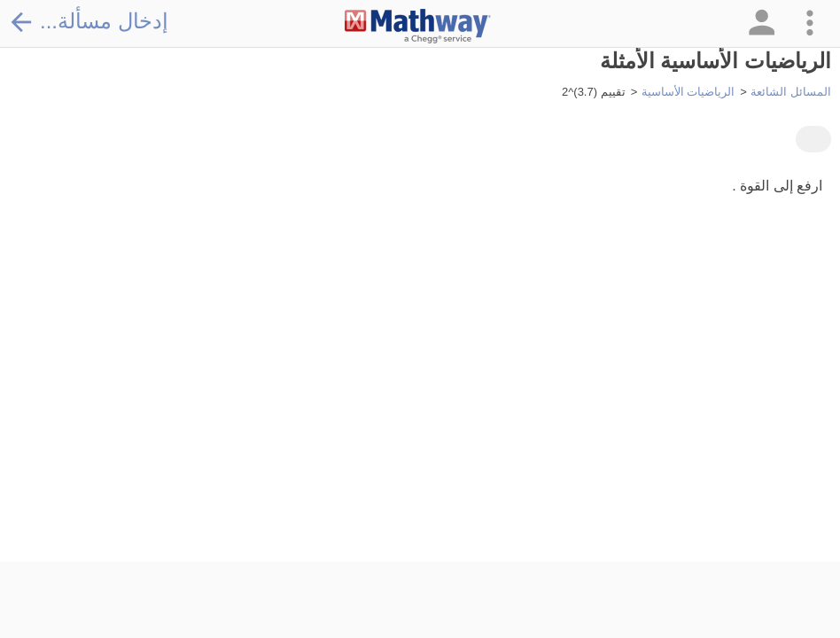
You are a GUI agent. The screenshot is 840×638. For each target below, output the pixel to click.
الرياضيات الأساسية (688, 92)
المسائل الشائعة (791, 92)
